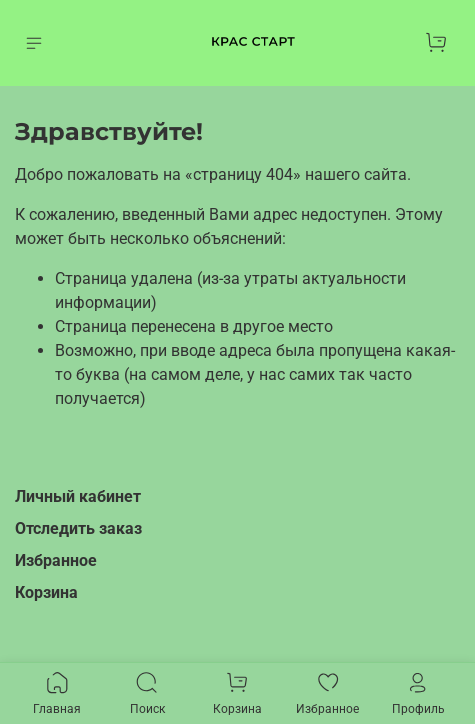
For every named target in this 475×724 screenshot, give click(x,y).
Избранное (56, 560)
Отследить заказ (78, 528)
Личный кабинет (78, 496)
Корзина (46, 592)
